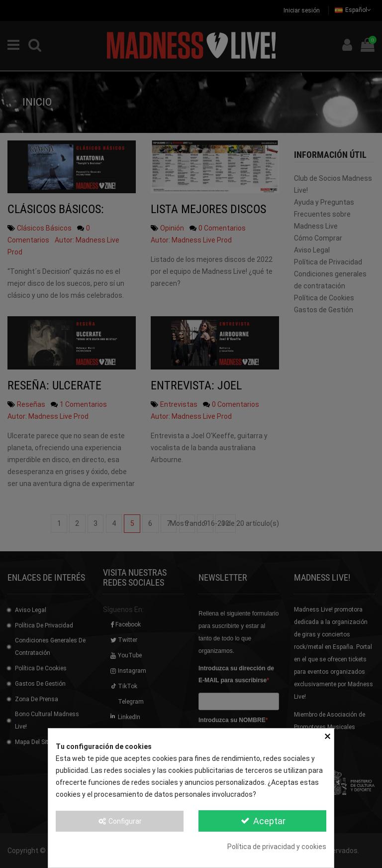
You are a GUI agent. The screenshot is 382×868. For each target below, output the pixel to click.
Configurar (120, 821)
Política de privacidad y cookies (277, 847)
